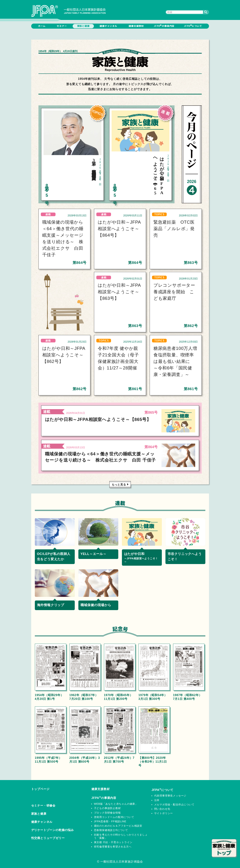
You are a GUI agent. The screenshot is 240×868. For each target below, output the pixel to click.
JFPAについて (193, 26)
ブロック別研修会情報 (107, 813)
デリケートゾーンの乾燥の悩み (53, 830)
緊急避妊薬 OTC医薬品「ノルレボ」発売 (174, 229)
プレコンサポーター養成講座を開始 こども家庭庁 (174, 292)
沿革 (157, 800)
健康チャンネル (108, 26)
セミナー (62, 26)
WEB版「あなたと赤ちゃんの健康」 (116, 804)
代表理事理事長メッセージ (170, 796)
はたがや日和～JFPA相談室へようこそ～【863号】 (119, 292)
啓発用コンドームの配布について (114, 817)
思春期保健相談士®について (111, 830)
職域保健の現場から (96, 605)
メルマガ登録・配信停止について (174, 805)
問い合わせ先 (162, 809)
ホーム (42, 26)
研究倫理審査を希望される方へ (113, 847)
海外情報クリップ (51, 605)
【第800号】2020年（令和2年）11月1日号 (153, 762)
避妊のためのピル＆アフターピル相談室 (118, 826)
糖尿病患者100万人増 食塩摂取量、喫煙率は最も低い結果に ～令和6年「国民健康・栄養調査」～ (178, 361)
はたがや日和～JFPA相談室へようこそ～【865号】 (98, 419)
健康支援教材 (136, 26)
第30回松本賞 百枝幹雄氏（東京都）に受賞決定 (94, 165)
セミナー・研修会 (43, 806)
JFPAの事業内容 (164, 26)
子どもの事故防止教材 (107, 808)
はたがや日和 (142, 558)
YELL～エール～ (94, 554)
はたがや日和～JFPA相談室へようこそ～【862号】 (64, 355)
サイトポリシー (164, 813)
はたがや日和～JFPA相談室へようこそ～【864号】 (119, 229)
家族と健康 (83, 26)
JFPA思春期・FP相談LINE (110, 821)
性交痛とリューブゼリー (48, 838)
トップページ (40, 789)
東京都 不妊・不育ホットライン (113, 842)
